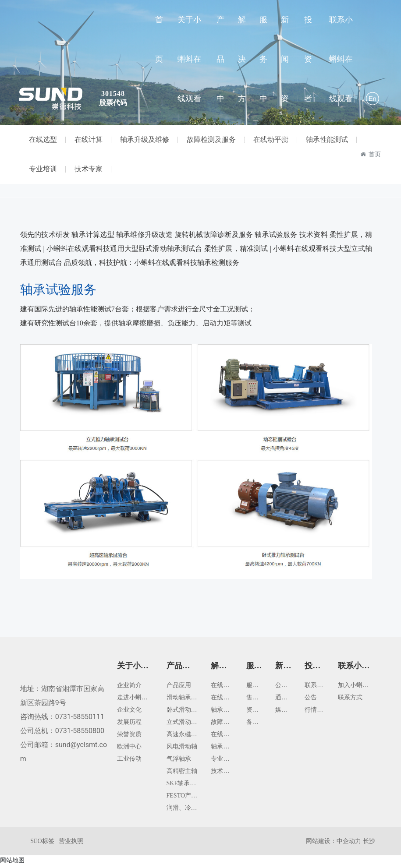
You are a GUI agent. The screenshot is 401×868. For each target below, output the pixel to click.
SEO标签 (42, 844)
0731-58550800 (80, 734)
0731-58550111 (80, 720)
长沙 (369, 844)
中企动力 (349, 844)
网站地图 (12, 863)
